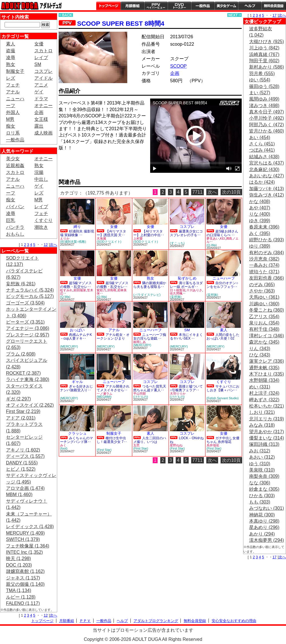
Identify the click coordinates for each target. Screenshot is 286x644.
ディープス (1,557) (25, 456)
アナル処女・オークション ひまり (113, 337)
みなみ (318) (262, 425)
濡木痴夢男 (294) (267, 540)
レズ (11, 78)
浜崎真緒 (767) (264, 54)
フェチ (13, 85)
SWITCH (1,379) (23, 539)
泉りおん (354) (264, 323)
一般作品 (203, 6)
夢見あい (213, 238)
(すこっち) (177, 243)
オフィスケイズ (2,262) (30, 405)
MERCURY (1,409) (25, 533)
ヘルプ (250, 6)
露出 (39, 126)
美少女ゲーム (226, 6)
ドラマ (41, 99)
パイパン (15, 207)
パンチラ (15, 227)
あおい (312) (262, 457)
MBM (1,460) (19, 494)
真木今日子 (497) (267, 112)
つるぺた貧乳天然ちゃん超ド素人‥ (150, 388)
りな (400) (260, 214)
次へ (53, 245)
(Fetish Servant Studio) (223, 398)
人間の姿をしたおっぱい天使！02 (223, 337)
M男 (10, 119)
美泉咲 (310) (262, 470)
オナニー (43, 106)
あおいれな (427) (267, 176)
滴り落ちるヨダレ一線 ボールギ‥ (186, 285)
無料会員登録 (195, 621)
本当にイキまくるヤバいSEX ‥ (186, 337)
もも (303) (260, 502)
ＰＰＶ (85, 621)
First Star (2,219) (23, 411)
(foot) (64, 448)
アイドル (43, 78)
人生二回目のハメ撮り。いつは (150, 440)
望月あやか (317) (267, 432)
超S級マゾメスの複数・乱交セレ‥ (76, 285)
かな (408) (260, 201)
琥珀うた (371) (264, 272)
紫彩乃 (101, 290)
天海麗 (101, 238)
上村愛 (138, 238)
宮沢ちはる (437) (267, 163)
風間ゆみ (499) (264, 99)
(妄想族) (176, 297)
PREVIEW (103, 164)
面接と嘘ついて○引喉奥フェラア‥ (186, 388)
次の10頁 (231, 192)
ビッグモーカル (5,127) (30, 296)
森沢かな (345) (264, 342)
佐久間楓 (176, 293)
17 (275, 15)
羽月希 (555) (262, 74)
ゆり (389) (260, 246)
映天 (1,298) (18, 558)
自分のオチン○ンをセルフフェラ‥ (222, 285)
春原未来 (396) (264, 227)
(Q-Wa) (212, 245)
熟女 (11, 64)
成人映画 (43, 133)
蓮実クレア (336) (267, 361)
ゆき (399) (260, 221)
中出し (41, 179)
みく (63, 445)
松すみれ (66, 290)
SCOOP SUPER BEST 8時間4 (121, 24)
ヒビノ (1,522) (21, 469)
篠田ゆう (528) (264, 86)
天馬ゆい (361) (264, 297)
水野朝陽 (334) (264, 380)
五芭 (136, 445)
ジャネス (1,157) (23, 578)
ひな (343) (260, 355)
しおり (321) (262, 412)
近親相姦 (15, 165)
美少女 (13, 159)
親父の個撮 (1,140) (25, 584)
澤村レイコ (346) (267, 336)
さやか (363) (262, 291)
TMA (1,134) (19, 590)
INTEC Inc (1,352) (24, 552)
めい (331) (260, 387)
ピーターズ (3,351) (25, 322)
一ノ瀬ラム (105, 394)
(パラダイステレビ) (147, 295)
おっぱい (77, 330)
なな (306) (260, 483)
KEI (223, 238)
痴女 (11, 126)
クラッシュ (77, 433)
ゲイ (39, 92)
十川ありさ (194, 290)
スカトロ (43, 51)
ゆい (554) (260, 80)
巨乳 (11, 220)
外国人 (13, 112)
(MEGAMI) (104, 397)
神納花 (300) (262, 515)
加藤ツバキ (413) (267, 189)
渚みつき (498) (264, 106)
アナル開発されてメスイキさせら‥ (113, 388)
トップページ (108, 6)
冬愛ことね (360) (267, 310)
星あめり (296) (264, 527)
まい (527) (260, 93)
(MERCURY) (69, 346)
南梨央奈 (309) (264, 476)
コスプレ (43, 71)
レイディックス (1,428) (30, 526)
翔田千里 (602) (264, 61)
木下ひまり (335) (267, 374)
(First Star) (104, 450)
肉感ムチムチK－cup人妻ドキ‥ (76, 337)
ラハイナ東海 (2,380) (28, 379)
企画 (39, 112)
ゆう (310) (260, 464)
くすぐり (43, 220)
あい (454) (260, 138)
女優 (39, 44)
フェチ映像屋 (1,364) (28, 546)
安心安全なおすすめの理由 (234, 621)
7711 (198, 192)
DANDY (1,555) (22, 463)
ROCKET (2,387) (23, 373)
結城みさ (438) (264, 157)
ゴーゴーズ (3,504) (25, 303)
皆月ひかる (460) (267, 131)
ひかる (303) (262, 496)
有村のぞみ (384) (267, 253)
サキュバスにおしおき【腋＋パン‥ (223, 388)
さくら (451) (262, 144)
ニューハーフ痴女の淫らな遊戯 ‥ (150, 337)
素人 (11, 44)
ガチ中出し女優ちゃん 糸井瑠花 (223, 440)
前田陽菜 (80, 290)
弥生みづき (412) (267, 195)
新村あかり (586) (267, 67)
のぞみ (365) (262, 285)
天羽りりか (178, 394)
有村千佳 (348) (264, 329)
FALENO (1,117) (23, 603)
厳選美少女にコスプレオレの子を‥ (186, 233)
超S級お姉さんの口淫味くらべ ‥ (222, 233)
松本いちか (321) (267, 406)
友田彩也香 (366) (267, 278)
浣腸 (39, 172)
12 (46, 245)
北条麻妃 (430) (264, 169)
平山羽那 (140, 394)
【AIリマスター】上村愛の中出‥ (149, 233)
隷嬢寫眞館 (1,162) (25, 571)
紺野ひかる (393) (267, 240)
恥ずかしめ (187, 278)
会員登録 (274, 6)
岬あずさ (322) (264, 400)
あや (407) (260, 208)
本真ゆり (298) (264, 521)
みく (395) (260, 233)
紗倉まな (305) (264, 489)
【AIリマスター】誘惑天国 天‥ (111, 233)
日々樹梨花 (178, 290)
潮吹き (41, 227)
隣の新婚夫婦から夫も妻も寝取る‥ (150, 285)
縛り (77, 227)
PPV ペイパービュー (156, 6)
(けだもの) (141, 397)
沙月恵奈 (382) (264, 259)
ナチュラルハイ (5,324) (30, 290)
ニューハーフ (224, 278)
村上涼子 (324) (264, 393)
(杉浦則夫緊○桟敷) (73, 242)
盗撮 (11, 51)
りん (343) (260, 349)
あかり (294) (262, 534)
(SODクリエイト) (109, 242)
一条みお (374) (264, 265)
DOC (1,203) (19, 565)
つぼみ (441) (262, 150)
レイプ (41, 58)
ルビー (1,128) (21, 597)
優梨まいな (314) (267, 438)
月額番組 (132, 6)
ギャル (77, 382)
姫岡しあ (140, 342)
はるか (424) (262, 182)
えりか (65, 238)
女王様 (41, 119)
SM (38, 64)
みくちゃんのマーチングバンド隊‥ (77, 440)
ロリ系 (13, 133)
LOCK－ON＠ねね (187, 440)
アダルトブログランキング (156, 621)
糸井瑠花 (213, 445)
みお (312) (260, 451)
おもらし (15, 234)
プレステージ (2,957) (28, 335)
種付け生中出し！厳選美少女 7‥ (112, 440)
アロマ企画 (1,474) (25, 488)
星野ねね (176, 445)
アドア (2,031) (21, 418)
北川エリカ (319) (267, 419)
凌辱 (11, 58)
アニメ (41, 85)
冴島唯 (112, 290)
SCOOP (178, 66)
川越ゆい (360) (264, 304)
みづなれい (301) (267, 508)
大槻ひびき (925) (267, 42)
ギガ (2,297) (18, 399)
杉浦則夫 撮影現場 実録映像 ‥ (77, 233)
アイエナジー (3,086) (28, 328)
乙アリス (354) (264, 317)
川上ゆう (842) (264, 48)
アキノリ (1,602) (23, 450)
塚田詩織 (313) (264, 444)
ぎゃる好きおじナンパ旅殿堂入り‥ (77, 388)
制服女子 (15, 71)
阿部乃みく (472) (267, 125)
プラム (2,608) (21, 354)
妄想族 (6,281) (21, 284)
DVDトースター (179, 6)
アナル (13, 92)
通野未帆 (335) (264, 368)
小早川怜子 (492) (267, 118)
